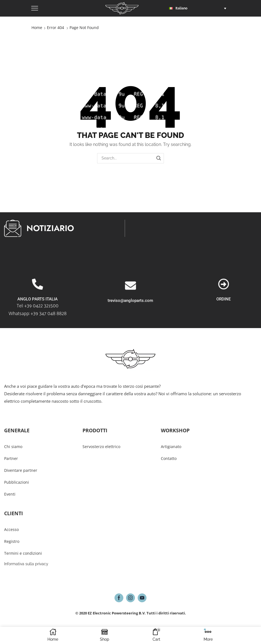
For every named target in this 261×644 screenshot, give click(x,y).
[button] (199, 8)
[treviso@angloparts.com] (130, 312)
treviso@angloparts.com (130, 327)
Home (37, 28)
